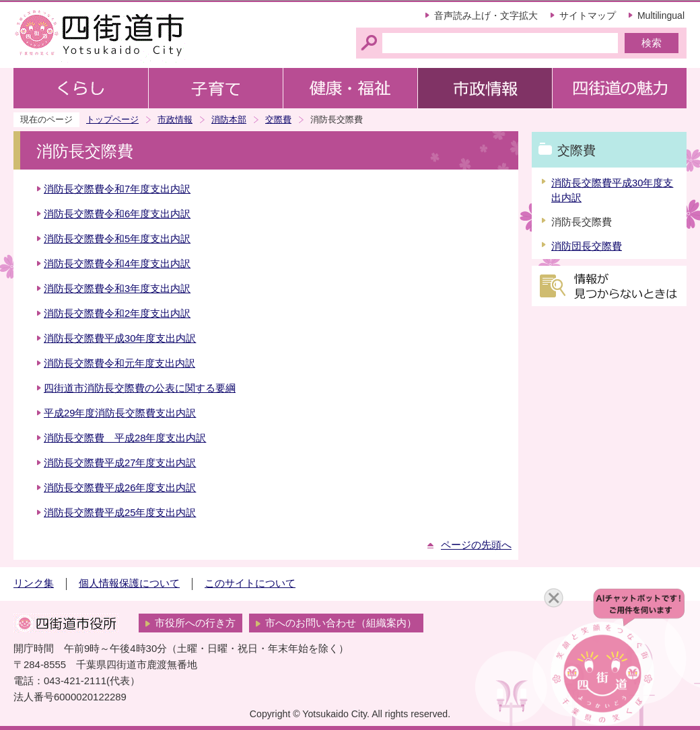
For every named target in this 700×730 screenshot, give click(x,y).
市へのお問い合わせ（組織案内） (341, 623)
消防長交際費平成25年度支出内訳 (120, 513)
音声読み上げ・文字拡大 (486, 15)
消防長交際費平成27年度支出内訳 (120, 463)
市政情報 (175, 119)
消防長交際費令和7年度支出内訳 (117, 189)
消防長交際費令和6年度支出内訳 (117, 214)
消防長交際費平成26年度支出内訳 (120, 488)
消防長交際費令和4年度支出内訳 (117, 264)
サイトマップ (588, 15)
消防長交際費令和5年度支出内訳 (117, 239)
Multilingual (661, 15)
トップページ (112, 119)
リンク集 (34, 583)
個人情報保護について (129, 583)
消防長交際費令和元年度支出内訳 (119, 363)
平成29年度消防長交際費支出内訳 (120, 413)
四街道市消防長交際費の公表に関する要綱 (140, 388)
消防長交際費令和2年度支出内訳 (117, 314)
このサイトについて (250, 583)
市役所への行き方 (195, 623)
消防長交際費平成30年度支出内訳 (120, 338)
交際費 (278, 119)
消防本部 (229, 119)
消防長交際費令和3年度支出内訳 (117, 289)
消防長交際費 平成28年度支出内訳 (125, 438)
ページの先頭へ (476, 545)
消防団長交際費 (587, 246)
